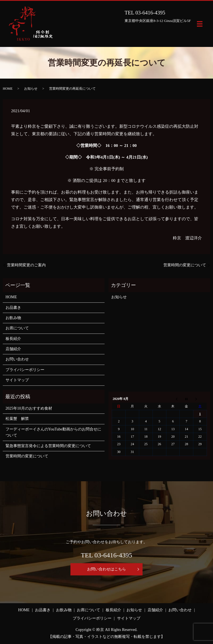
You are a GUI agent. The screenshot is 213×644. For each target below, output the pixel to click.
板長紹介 (13, 339)
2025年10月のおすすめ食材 (29, 408)
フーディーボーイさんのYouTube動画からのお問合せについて (53, 432)
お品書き (13, 308)
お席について (17, 328)
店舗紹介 (13, 349)
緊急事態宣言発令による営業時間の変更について (48, 446)
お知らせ (31, 89)
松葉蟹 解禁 (17, 419)
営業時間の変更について (185, 265)
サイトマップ (17, 380)
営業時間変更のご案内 (26, 265)
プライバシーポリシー (25, 370)
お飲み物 (13, 318)
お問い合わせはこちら (106, 569)
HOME (8, 89)
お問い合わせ (17, 359)
